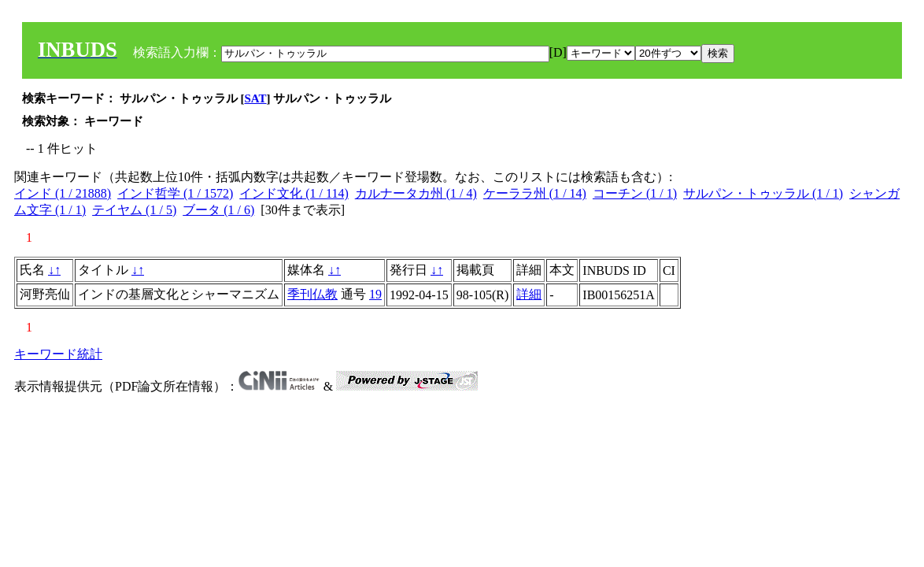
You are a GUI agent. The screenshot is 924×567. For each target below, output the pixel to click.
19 (375, 294)
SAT (256, 98)
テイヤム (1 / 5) (134, 210)
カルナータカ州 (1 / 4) (416, 193)
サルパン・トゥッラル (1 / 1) (763, 193)
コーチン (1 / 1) (635, 193)
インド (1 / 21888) (63, 193)
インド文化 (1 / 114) (294, 193)
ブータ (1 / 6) (218, 210)
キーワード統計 (58, 354)
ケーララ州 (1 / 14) (535, 193)
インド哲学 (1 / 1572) (175, 193)
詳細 (529, 294)
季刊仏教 (312, 294)
